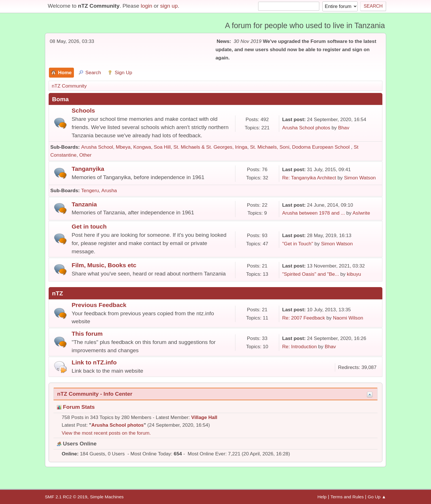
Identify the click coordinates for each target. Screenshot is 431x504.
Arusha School (97, 147)
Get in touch (89, 226)
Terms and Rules (347, 497)
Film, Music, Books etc (104, 265)
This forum (87, 334)
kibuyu (354, 274)
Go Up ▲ (377, 497)
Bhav (344, 128)
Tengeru (90, 190)
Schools (83, 110)
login (147, 6)
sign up (169, 6)
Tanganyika (88, 169)
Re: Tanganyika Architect (309, 178)
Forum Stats (76, 407)
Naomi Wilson (348, 318)
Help (322, 497)
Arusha (109, 190)
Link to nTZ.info (94, 362)
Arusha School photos (306, 128)
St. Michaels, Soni (270, 147)
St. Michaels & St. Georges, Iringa (210, 147)
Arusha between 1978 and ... (313, 213)
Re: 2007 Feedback (303, 318)
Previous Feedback (99, 305)
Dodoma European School (321, 147)
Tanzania (84, 204)
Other (85, 155)
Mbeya (123, 147)
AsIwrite (361, 213)
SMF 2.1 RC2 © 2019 (66, 497)
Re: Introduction (299, 347)
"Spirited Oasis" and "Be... (310, 274)
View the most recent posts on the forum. (106, 433)
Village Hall (204, 417)
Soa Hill (162, 147)
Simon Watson (360, 178)
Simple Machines (107, 497)
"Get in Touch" (298, 244)
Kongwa (142, 147)
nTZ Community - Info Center (95, 394)
